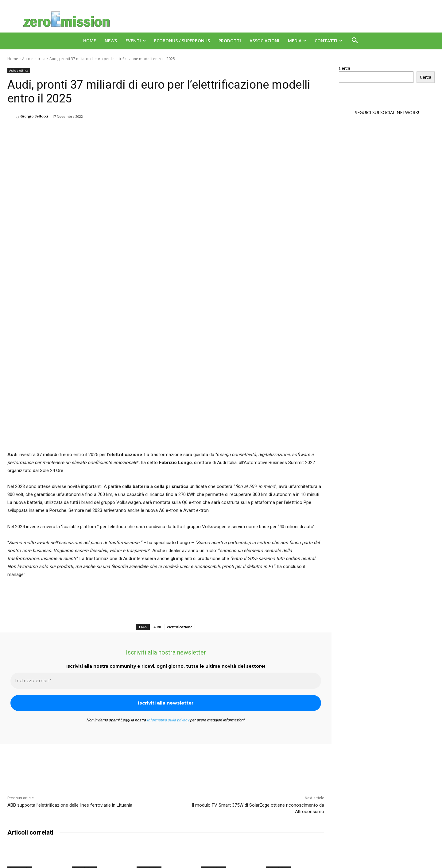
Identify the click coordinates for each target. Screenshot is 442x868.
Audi (157, 548)
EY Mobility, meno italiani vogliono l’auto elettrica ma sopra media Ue (96, 805)
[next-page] (21, 831)
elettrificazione (180, 548)
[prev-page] (11, 831)
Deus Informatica (377, 862)
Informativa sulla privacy (168, 641)
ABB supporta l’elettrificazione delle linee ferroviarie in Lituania (70, 726)
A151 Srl (258, 856)
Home (13, 59)
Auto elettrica (34, 59)
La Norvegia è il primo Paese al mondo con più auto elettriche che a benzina (165, 805)
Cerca (345, 68)
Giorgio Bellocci (34, 116)
